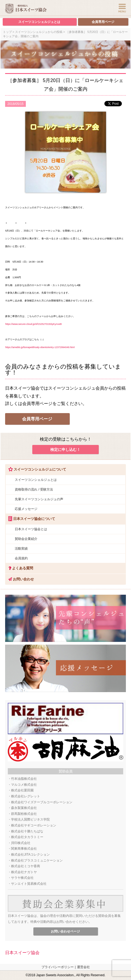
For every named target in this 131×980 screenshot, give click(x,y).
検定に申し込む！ (65, 450)
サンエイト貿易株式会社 (29, 884)
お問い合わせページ (65, 931)
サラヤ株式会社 (22, 878)
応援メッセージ (26, 509)
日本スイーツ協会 (22, 953)
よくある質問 (19, 568)
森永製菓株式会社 (24, 808)
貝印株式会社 (21, 843)
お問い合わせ (20, 579)
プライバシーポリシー (58, 967)
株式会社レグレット (26, 796)
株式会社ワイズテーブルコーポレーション (42, 802)
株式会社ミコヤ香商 (26, 866)
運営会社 (83, 967)
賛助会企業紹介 (26, 539)
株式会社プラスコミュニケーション (37, 860)
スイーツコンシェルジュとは (39, 22)
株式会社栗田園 (22, 790)
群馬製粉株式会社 (24, 814)
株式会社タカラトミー (27, 837)
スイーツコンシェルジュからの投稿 (39, 32)
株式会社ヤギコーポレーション (34, 825)
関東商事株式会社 (24, 849)
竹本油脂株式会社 (24, 779)
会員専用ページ (103, 22)
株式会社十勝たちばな (27, 831)
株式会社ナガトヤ (24, 872)
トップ (7, 32)
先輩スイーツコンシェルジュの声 (39, 499)
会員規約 (21, 558)
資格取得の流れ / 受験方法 (34, 489)
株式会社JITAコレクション (30, 855)
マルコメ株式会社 (24, 785)
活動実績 (21, 549)
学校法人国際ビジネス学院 (30, 819)
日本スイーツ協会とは (31, 529)
